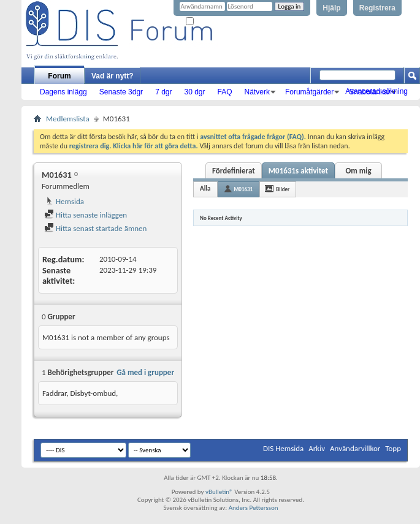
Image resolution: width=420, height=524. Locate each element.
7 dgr (163, 92)
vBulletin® (219, 492)
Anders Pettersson (254, 508)
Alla (205, 188)
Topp (393, 448)
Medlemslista (68, 119)
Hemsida (64, 201)
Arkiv (317, 448)
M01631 (244, 189)
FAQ (225, 92)
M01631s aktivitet (298, 171)
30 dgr (194, 92)
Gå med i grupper (145, 372)
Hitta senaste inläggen (86, 215)
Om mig (358, 171)
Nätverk (257, 92)
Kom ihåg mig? (211, 22)
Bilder (283, 189)
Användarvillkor (355, 448)
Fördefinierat (234, 171)
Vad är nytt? (113, 76)
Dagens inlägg (63, 92)
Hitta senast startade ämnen (95, 228)
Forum (59, 76)
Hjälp (331, 8)
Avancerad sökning (376, 91)
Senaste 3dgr (121, 92)
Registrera (377, 8)
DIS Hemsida (283, 448)
